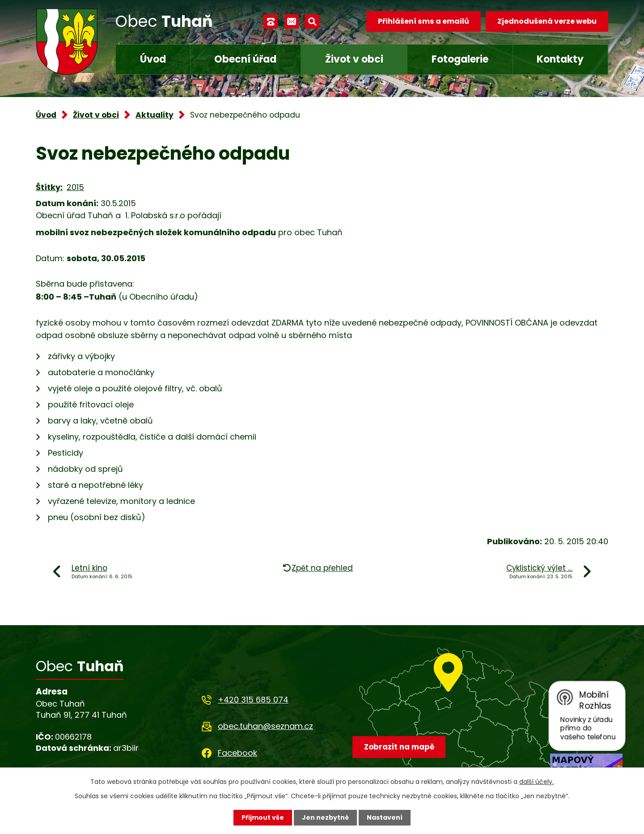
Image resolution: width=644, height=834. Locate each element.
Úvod (153, 59)
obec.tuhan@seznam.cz (265, 726)
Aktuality (155, 115)
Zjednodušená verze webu (547, 21)
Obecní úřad (245, 59)
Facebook (237, 753)
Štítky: (49, 187)
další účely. (536, 782)
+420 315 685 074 (253, 700)
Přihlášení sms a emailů (424, 21)
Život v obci (354, 59)
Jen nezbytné (325, 817)
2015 (75, 187)
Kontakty (560, 59)
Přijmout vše (263, 817)
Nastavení (385, 817)
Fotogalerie (460, 59)
